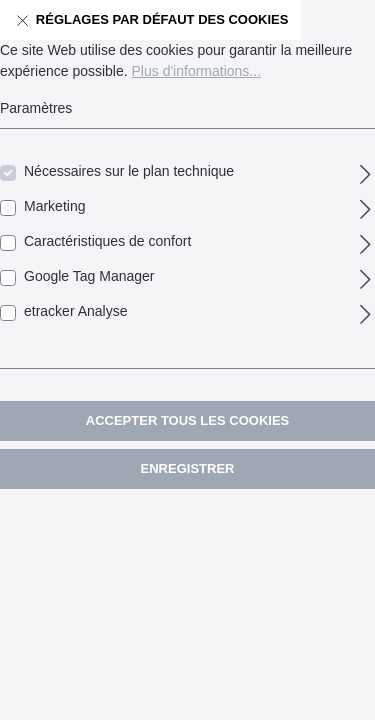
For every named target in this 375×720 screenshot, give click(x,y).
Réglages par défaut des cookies (150, 16)
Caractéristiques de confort (107, 241)
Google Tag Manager (89, 276)
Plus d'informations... (197, 71)
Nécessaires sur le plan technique (129, 171)
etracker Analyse (76, 311)
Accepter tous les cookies (187, 420)
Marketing (54, 206)
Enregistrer (188, 468)
